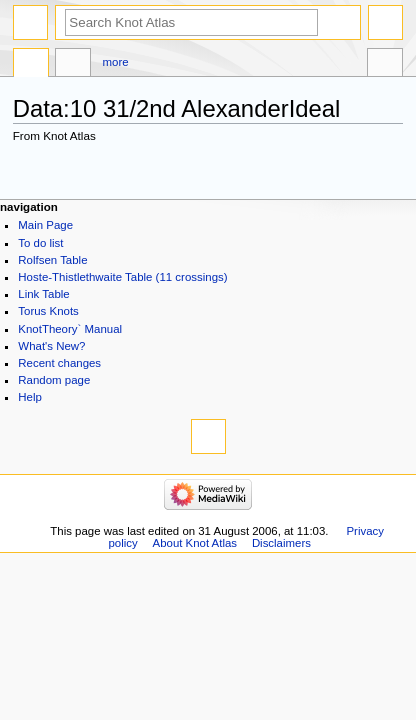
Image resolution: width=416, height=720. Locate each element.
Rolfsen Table (52, 260)
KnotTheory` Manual (70, 329)
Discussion (73, 65)
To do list (40, 243)
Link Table (43, 294)
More (116, 62)
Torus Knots (48, 311)
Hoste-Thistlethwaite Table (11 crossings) (122, 277)
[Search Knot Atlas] (191, 22)
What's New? (51, 346)
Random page (54, 380)
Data (31, 65)
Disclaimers (281, 543)
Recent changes (59, 363)
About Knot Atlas (195, 543)
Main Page (45, 225)
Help (30, 397)
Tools (385, 65)
